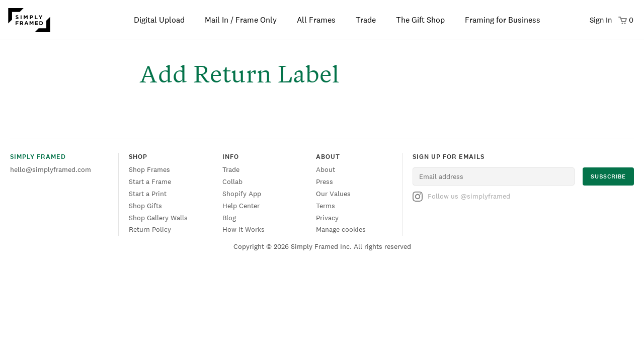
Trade (366, 20)
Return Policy (150, 229)
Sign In (601, 20)
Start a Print (148, 194)
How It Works (244, 229)
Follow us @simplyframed (461, 197)
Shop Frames (149, 169)
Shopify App (242, 194)
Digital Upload (159, 20)
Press (325, 182)
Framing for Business (503, 20)
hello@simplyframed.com (51, 169)
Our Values (333, 194)
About (326, 169)
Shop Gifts (145, 206)
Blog (229, 218)
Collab (232, 182)
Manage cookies (341, 229)
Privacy (327, 218)
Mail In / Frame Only (241, 20)
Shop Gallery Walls (158, 218)
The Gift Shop (420, 20)
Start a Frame (150, 182)
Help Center (241, 206)
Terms (326, 206)
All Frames (316, 20)
